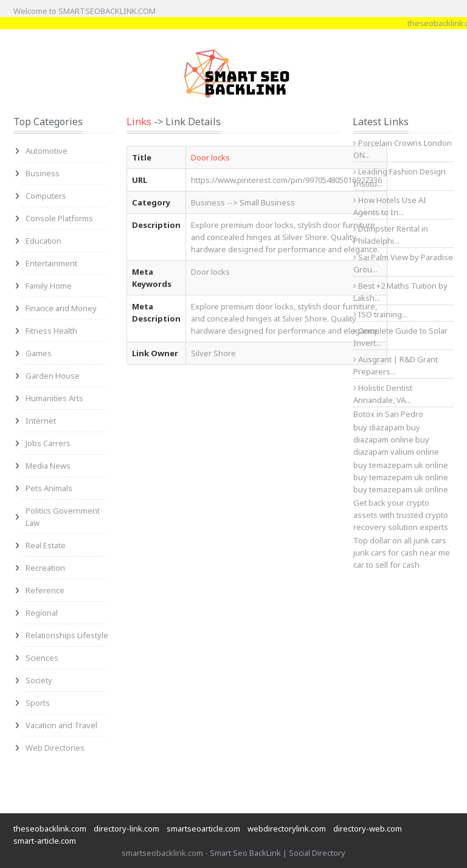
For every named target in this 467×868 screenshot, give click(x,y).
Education (43, 241)
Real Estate (46, 545)
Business (43, 173)
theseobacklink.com (50, 828)
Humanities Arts (54, 398)
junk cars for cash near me (402, 553)
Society (39, 680)
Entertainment (51, 263)
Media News (48, 466)
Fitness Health (51, 331)
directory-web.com (368, 828)
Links (139, 122)
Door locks (210, 157)
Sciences (42, 658)
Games (39, 353)
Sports (38, 703)
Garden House (53, 376)
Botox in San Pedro (388, 414)
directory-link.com (126, 828)
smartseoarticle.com (203, 828)
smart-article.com (45, 841)
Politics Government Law (63, 517)
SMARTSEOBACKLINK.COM (107, 11)
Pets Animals (49, 488)
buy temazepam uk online (401, 477)
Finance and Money (61, 308)
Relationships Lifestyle (67, 635)
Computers (46, 196)
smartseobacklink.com (162, 853)
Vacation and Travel (61, 725)
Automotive (47, 151)
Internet (41, 421)
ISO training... (380, 314)
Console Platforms (59, 218)
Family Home (49, 286)
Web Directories (55, 748)
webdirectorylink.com (287, 828)
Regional (42, 613)
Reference (45, 590)
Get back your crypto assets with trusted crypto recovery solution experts (401, 515)
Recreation (45, 568)
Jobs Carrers (48, 443)
